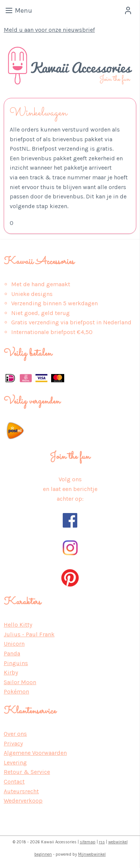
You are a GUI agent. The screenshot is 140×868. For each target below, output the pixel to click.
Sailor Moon (20, 682)
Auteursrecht (21, 791)
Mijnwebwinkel (92, 854)
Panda (12, 653)
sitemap (88, 842)
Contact (14, 781)
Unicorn (14, 644)
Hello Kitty (18, 625)
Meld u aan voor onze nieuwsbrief (49, 30)
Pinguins (16, 663)
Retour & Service (27, 772)
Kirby (11, 672)
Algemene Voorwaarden (35, 753)
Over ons (15, 734)
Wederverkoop (23, 801)
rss (102, 842)
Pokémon (16, 691)
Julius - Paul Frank (29, 634)
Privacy (13, 743)
